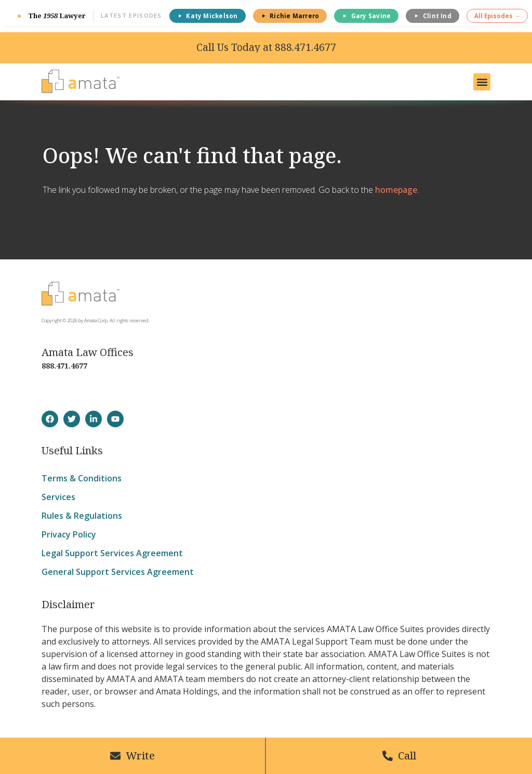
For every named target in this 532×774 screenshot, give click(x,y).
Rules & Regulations (82, 516)
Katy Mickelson (208, 16)
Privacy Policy (69, 534)
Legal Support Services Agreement (112, 553)
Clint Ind (433, 16)
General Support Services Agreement (118, 572)
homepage (396, 190)
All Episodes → (497, 16)
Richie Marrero (290, 16)
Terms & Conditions (82, 478)
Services (58, 497)
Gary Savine (366, 16)
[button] (482, 82)
